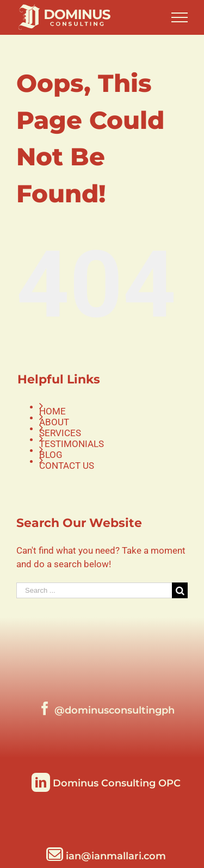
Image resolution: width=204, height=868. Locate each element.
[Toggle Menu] (180, 17)
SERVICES (60, 433)
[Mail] (106, 854)
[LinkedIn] (106, 781)
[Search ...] (94, 590)
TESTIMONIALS (72, 444)
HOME (52, 411)
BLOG (51, 455)
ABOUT (54, 422)
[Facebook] (106, 708)
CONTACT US (67, 466)
